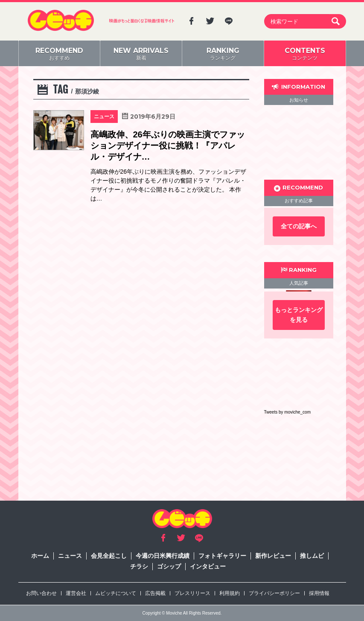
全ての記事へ (299, 226)
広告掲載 (155, 593)
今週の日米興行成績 (163, 556)
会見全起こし (109, 556)
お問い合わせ (41, 593)
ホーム (40, 556)
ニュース (70, 556)
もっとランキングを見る (299, 315)
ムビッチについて (116, 593)
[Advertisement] (299, 142)
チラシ (139, 566)
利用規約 (230, 593)
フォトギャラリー (222, 556)
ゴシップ (169, 566)
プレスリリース (192, 593)
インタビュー (208, 566)
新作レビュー (273, 556)
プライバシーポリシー (274, 593)
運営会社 (76, 593)
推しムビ (312, 556)
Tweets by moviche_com (288, 412)
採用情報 (319, 593)
